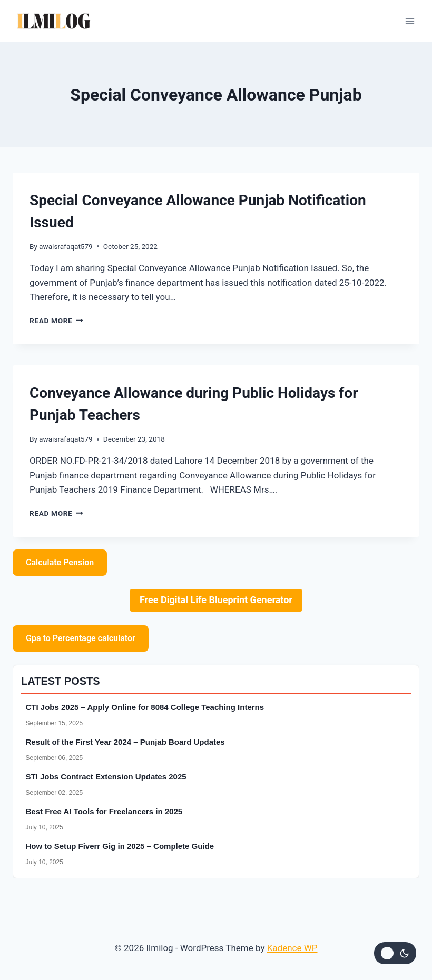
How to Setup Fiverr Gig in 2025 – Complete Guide (120, 846)
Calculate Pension (60, 562)
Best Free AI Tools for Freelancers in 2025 (104, 811)
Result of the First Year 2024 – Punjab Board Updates (125, 742)
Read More (56, 321)
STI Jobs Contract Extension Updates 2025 (106, 777)
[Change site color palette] (395, 953)
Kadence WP (292, 948)
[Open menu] (410, 21)
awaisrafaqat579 (66, 246)
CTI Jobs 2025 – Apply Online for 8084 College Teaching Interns (145, 707)
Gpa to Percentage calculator (81, 638)
